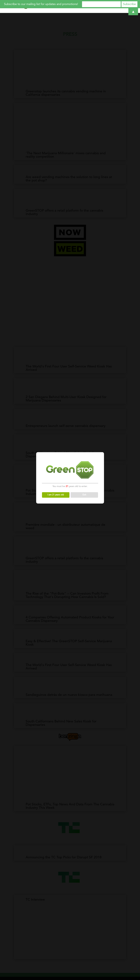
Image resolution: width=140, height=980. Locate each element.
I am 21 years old (56, 495)
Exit (84, 495)
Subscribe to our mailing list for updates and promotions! (41, 4)
